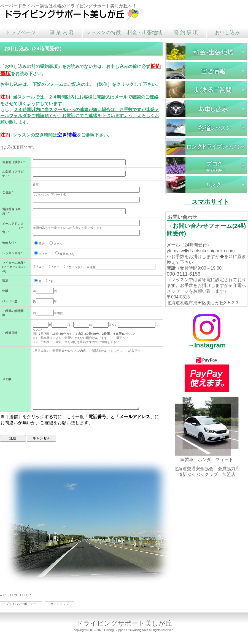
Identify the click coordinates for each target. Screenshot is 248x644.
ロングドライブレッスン (207, 147)
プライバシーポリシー (21, 604)
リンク (207, 185)
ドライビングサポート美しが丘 (73, 14)
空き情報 (207, 71)
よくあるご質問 (207, 90)
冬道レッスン (207, 128)
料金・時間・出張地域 (207, 52)
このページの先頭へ (16, 595)
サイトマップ (60, 604)
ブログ (207, 166)
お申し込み (207, 109)
